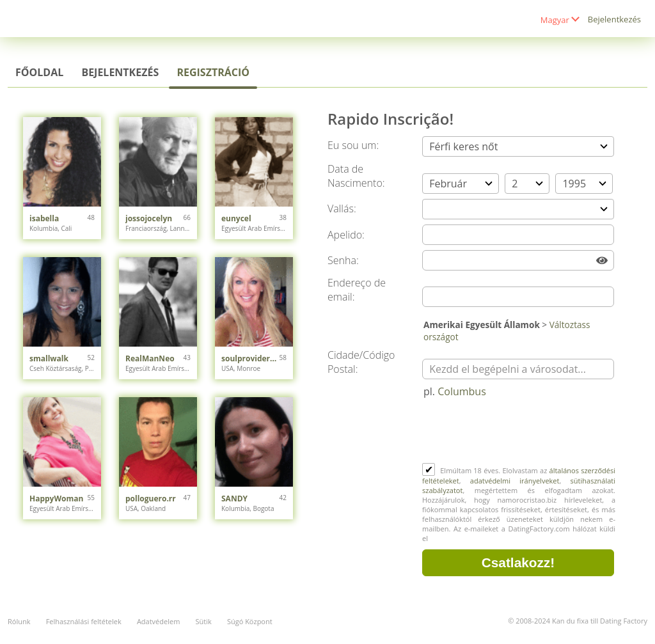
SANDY (234, 499)
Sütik (203, 621)
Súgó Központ (250, 621)
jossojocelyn (149, 218)
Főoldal (39, 72)
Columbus (462, 391)
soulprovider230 (250, 358)
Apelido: (346, 235)
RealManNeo (150, 358)
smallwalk (49, 358)
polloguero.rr (151, 499)
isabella (44, 218)
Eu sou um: (353, 145)
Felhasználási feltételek (84, 621)
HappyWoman (56, 499)
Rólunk (19, 621)
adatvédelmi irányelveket (515, 481)
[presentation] (519, 432)
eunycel (236, 218)
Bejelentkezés (614, 19)
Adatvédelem (158, 621)
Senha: (343, 260)
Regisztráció (213, 72)
